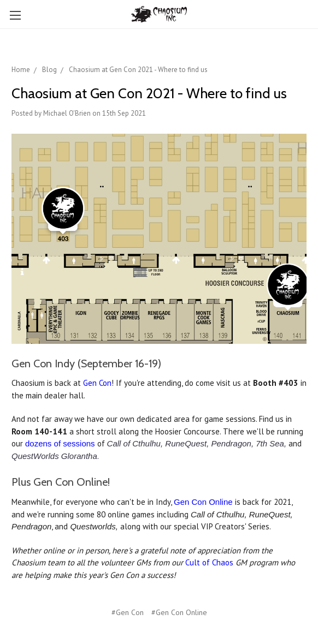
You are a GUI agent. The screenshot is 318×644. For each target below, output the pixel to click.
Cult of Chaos (209, 562)
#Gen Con (128, 612)
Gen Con (97, 383)
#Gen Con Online (179, 612)
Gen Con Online (203, 502)
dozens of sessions (60, 443)
